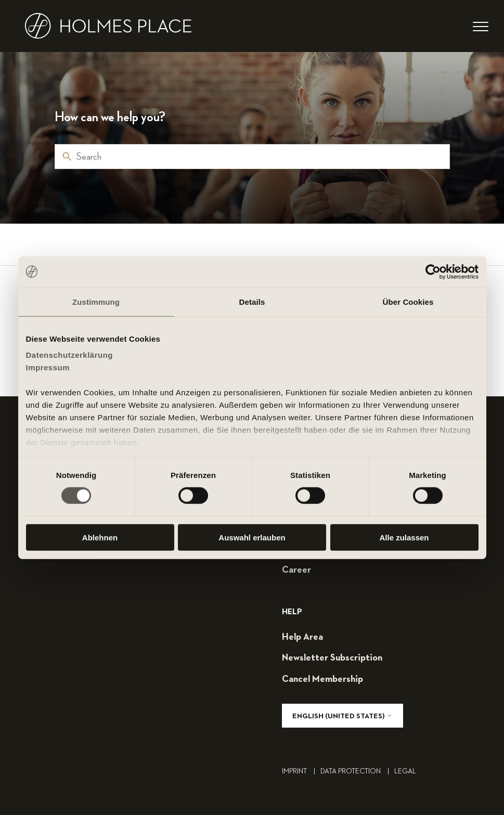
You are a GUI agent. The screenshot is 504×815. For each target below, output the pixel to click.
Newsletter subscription (332, 658)
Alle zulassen (404, 538)
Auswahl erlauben (252, 538)
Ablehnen (100, 538)
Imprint (301, 771)
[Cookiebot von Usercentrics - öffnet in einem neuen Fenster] (433, 271)
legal (405, 771)
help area (302, 637)
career (296, 570)
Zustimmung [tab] (96, 301)
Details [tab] (252, 301)
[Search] (252, 157)
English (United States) (343, 716)
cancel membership (322, 679)
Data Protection (357, 771)
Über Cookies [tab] (408, 301)
